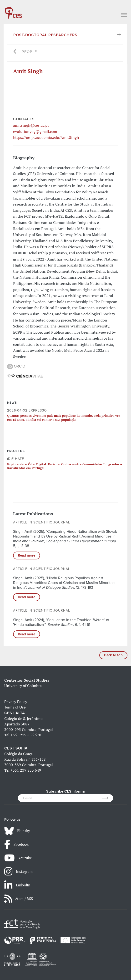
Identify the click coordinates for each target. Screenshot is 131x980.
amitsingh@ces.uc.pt (31, 125)
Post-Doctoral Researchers (45, 35)
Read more (27, 555)
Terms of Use (15, 707)
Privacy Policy (16, 702)
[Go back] (15, 52)
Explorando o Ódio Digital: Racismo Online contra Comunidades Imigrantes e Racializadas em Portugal (65, 466)
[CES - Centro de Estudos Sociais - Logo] (13, 10)
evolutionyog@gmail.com (35, 131)
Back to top (113, 655)
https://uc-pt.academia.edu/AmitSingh (46, 137)
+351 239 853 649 (26, 770)
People (29, 52)
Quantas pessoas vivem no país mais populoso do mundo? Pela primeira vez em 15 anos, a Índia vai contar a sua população (64, 417)
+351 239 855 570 (26, 735)
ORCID (16, 366)
